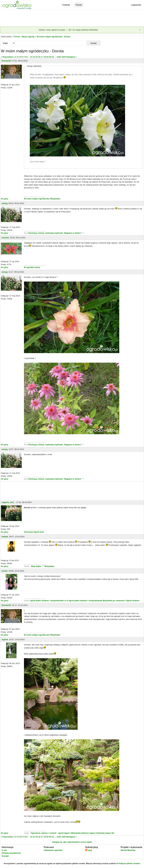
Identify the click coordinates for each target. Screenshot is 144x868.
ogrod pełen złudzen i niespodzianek (85, 601)
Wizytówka (55, 199)
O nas (4, 850)
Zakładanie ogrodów (53, 850)
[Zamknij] (140, 30)
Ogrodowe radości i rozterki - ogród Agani (50, 833)
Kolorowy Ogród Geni (34, 532)
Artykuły (66, 5)
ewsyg (5, 203)
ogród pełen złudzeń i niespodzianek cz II (49, 601)
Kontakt (5, 856)
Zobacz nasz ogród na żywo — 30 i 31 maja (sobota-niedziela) (68, 30)
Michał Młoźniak (128, 850)
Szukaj (93, 43)
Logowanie (136, 5)
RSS (89, 850)
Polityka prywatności (11, 853)
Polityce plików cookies (129, 863)
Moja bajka (36, 566)
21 (53, 57)
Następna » (71, 57)
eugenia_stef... (8, 502)
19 (47, 57)
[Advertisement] (72, 18)
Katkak (5, 537)
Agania (5, 639)
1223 (64, 57)
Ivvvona (5, 238)
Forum (79, 5)
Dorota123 (6, 61)
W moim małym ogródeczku (37, 199)
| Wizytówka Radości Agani (82, 833)
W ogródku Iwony (32, 267)
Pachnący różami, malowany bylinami (46, 233)
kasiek (5, 571)
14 (34, 57)
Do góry (5, 199)
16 (39, 57)
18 (45, 57)
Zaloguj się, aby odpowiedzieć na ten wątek (72, 842)
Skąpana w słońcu (72, 233)
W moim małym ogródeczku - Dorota (54, 37)
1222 (59, 57)
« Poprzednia (7, 57)
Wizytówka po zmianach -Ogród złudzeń (121, 601)
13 (31, 57)
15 (37, 57)
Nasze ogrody (28, 37)
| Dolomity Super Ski (105, 833)
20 (50, 57)
